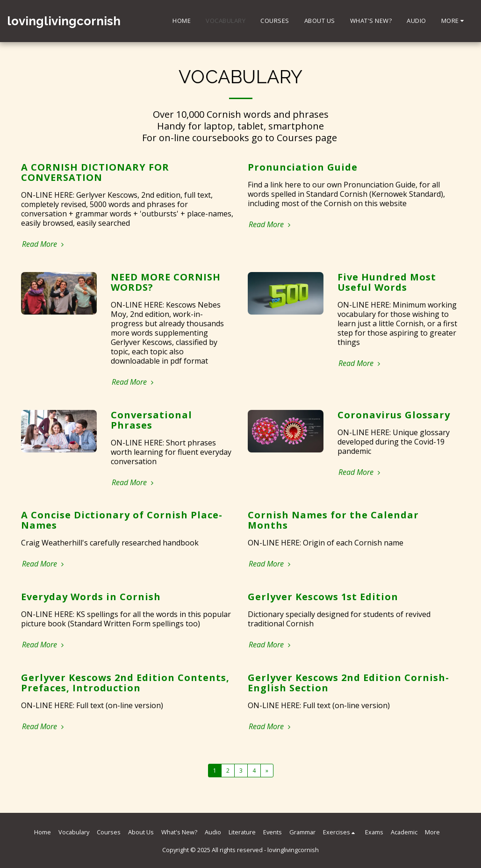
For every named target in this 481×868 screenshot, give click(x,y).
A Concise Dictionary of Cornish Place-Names (122, 520)
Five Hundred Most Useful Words (387, 282)
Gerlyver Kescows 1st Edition (323, 597)
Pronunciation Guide (303, 167)
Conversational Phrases (151, 420)
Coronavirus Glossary (394, 415)
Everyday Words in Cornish (91, 597)
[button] (340, 832)
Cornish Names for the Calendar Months (333, 520)
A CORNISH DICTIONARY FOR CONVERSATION (95, 172)
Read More (44, 244)
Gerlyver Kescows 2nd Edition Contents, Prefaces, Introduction (125, 683)
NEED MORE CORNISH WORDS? (166, 282)
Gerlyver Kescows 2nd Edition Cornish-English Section (348, 683)
